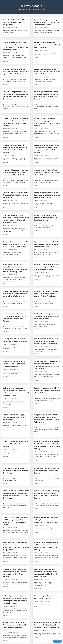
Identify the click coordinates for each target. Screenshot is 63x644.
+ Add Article (57, 641)
